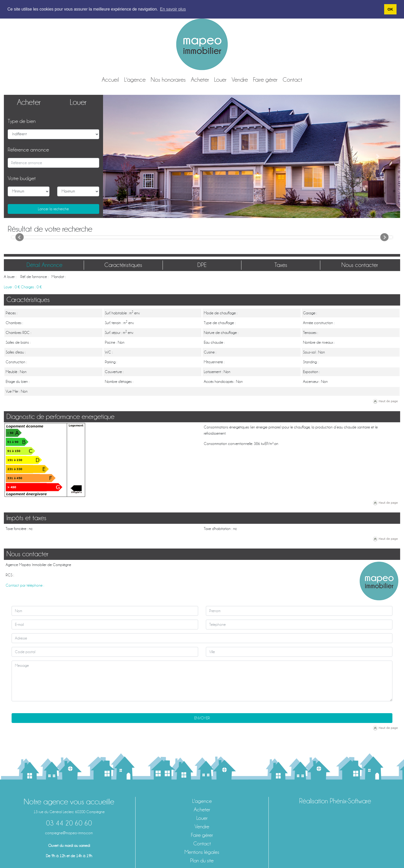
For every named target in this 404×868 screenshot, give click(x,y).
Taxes (281, 265)
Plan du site (202, 860)
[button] (125, 156)
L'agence (135, 79)
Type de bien (22, 121)
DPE (202, 265)
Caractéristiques (123, 265)
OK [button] (390, 9)
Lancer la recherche (53, 209)
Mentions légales (202, 852)
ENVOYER (202, 718)
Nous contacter (360, 265)
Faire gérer (265, 79)
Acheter (200, 79)
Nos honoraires (168, 79)
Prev (20, 237)
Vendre (240, 79)
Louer (220, 79)
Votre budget (22, 178)
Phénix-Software (350, 801)
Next (384, 237)
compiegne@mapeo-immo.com (69, 833)
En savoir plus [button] (173, 9)
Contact (292, 79)
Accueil (110, 79)
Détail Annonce (44, 265)
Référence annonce (28, 150)
